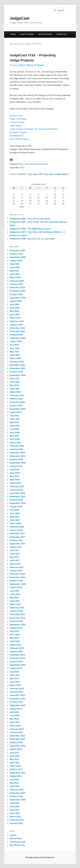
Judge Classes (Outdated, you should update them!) (34, 129)
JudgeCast (20, 18)
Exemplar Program (18, 132)
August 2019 (16, 466)
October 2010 (16, 796)
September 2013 (18, 705)
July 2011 (14, 780)
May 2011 (14, 783)
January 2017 (16, 571)
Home (13, 34)
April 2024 (15, 314)
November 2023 (17, 331)
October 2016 (16, 581)
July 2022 (14, 379)
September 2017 (18, 544)
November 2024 (17, 291)
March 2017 (15, 564)
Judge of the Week (18, 119)
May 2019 (14, 476)
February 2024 (17, 321)
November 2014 (17, 658)
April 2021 (15, 426)
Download (43, 164)
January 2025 (16, 284)
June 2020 (15, 432)
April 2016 (15, 601)
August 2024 (16, 301)
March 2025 (15, 277)
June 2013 (15, 715)
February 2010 (17, 820)
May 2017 (14, 557)
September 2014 (18, 665)
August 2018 (16, 506)
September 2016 (18, 584)
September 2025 (18, 257)
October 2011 (16, 769)
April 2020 (15, 439)
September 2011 (18, 773)
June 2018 (15, 513)
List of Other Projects (19, 139)
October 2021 (16, 406)
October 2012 (16, 742)
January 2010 (16, 823)
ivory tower (49, 174)
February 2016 (17, 608)
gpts (36, 174)
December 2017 (17, 533)
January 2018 (16, 530)
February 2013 (17, 729)
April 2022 (15, 389)
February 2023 (17, 362)
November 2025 (17, 250)
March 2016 (15, 604)
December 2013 (17, 695)
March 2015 (15, 645)
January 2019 (16, 490)
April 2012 (15, 763)
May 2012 (14, 759)
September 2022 (18, 375)
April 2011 (15, 786)
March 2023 (15, 358)
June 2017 (15, 554)
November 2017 (17, 537)
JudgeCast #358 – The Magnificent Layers (30, 229)
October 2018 (16, 500)
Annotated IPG (16, 136)
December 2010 (17, 793)
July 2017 (14, 550)
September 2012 (18, 746)
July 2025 (14, 264)
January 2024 (16, 325)
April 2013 (15, 722)
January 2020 (16, 449)
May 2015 (14, 638)
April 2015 (15, 641)
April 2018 (15, 520)
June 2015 (15, 635)
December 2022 (17, 365)
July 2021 (14, 416)
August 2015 (16, 628)
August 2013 (16, 709)
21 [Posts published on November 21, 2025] (47, 201)
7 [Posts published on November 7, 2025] (47, 194)
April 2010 (15, 813)
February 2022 (17, 395)
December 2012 (17, 736)
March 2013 (15, 726)
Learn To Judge (27, 34)
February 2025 (17, 281)
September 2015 (18, 625)
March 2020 (15, 443)
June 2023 (15, 348)
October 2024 (16, 294)
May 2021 (14, 422)
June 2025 (15, 267)
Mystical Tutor (16, 116)
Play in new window (27, 164)
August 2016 (16, 587)
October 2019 (16, 459)
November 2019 (17, 456)
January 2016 (16, 611)
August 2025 (16, 261)
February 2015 (17, 648)
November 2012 (17, 739)
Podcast (22, 174)
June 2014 (15, 675)
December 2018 (17, 493)
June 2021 (15, 419)
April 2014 (15, 682)
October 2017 (16, 540)
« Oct (21, 207)
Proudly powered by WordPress (40, 857)
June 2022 (15, 382)
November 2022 (17, 368)
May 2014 (14, 678)
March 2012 (15, 766)
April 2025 (15, 274)
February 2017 (17, 567)
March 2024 (15, 318)
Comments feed (18, 842)
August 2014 (16, 668)
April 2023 (15, 355)
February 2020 (17, 446)
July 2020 (14, 429)
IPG (41, 174)
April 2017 (15, 560)
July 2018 (14, 510)
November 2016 (17, 577)
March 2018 (15, 523)
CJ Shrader (39, 65)
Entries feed (16, 838)
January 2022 (16, 399)
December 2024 (17, 287)
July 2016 (14, 591)
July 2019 (14, 469)
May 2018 (14, 517)
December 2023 (17, 328)
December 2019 (17, 453)
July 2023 (14, 345)
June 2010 (15, 807)
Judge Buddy (16, 126)
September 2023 (18, 338)
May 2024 (14, 311)
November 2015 (17, 618)
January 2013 (16, 732)
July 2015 (14, 631)
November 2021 (17, 402)
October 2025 (16, 254)
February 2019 (17, 486)
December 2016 (17, 574)
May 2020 (14, 436)
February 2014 (17, 688)
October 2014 (16, 662)
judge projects (62, 174)
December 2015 (17, 614)
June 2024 (15, 308)
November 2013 (17, 699)
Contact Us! (62, 34)
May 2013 (14, 719)
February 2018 (17, 527)
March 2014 (15, 685)
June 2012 (15, 756)
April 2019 (15, 480)
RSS (22, 168)
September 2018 (18, 503)
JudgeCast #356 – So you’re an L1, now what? (33, 239)
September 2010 (18, 800)
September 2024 (18, 298)
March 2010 (15, 817)
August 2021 (16, 412)
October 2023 (16, 335)
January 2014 (16, 692)
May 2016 (14, 598)
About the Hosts (45, 34)
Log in (13, 835)
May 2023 (14, 352)
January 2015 (16, 651)
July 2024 (14, 304)
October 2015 (16, 621)
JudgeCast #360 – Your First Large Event (30, 219)
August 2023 (16, 341)
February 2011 (17, 790)
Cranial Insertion (17, 122)
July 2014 (14, 672)
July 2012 (14, 753)
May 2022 (14, 385)
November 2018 (17, 496)
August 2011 (16, 776)
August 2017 (16, 547)
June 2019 (15, 473)
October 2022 (16, 372)
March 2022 (15, 392)
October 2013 (16, 702)
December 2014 (17, 655)
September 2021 (18, 409)
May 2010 (14, 810)
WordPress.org (17, 845)
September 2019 (18, 463)
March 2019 (15, 483)
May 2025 (14, 271)
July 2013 (14, 712)
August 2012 (16, 749)
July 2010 (14, 803)
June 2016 (15, 594)
